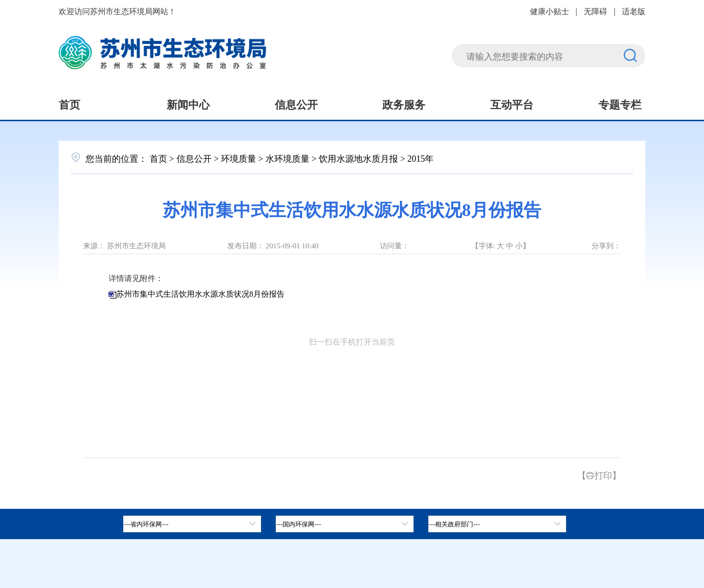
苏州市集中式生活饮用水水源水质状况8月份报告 (200, 294)
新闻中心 (188, 104)
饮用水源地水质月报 (358, 158)
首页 (69, 104)
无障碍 (595, 11)
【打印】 (599, 475)
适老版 (634, 11)
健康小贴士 (550, 11)
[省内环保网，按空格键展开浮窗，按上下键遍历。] (192, 524)
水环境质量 (287, 158)
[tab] (345, 524)
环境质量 (239, 158)
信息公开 (296, 104)
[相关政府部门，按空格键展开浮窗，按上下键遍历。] (497, 524)
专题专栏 (620, 104)
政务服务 (404, 104)
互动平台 (512, 104)
